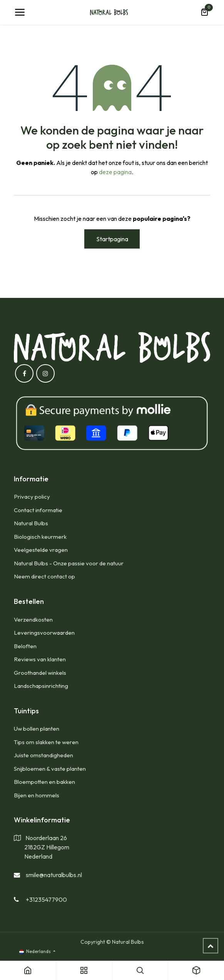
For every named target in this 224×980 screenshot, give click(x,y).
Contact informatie (38, 510)
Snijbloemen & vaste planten (50, 769)
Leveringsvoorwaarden (44, 633)
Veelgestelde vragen (41, 550)
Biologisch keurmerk (40, 537)
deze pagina (115, 172)
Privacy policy (32, 497)
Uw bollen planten (37, 729)
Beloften (25, 646)
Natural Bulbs (31, 523)
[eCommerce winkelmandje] (204, 12)
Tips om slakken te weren (46, 742)
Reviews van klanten (40, 659)
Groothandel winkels (40, 673)
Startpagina (112, 239)
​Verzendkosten (33, 619)
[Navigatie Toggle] (20, 12)
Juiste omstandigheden (43, 755)
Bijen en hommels (37, 795)
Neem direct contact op (44, 576)
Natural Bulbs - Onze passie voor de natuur (69, 563)
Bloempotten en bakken (44, 782)
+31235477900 (46, 899)
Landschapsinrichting (41, 686)
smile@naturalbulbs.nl (54, 875)
